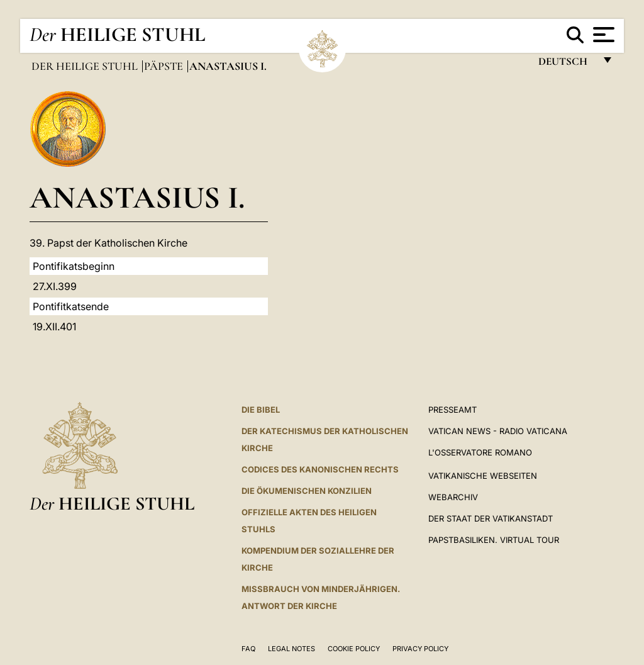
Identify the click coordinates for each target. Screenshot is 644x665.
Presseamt (452, 410)
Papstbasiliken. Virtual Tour (494, 540)
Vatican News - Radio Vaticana (498, 431)
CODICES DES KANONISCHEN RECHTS (320, 469)
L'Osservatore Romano (480, 452)
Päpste (165, 66)
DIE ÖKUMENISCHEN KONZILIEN (307, 491)
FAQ (248, 649)
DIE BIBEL (261, 410)
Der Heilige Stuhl (86, 66)
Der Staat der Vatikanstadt (491, 518)
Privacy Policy (420, 649)
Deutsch (566, 64)
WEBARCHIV (453, 497)
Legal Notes (291, 649)
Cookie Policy (354, 649)
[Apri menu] (602, 35)
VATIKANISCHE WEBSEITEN (483, 476)
